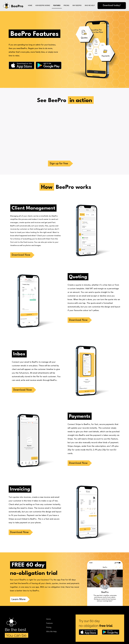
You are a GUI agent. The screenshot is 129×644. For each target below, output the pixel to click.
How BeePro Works (43, 5)
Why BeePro (77, 5)
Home (30, 5)
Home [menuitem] (48, 619)
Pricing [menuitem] (49, 627)
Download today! (112, 5)
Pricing (66, 5)
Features (57, 5)
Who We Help (90, 5)
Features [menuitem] (49, 623)
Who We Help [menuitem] (51, 632)
